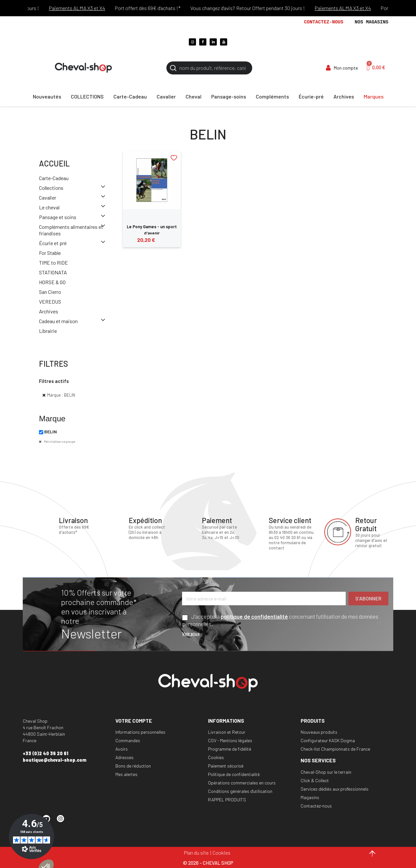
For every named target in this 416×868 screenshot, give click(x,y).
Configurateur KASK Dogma (328, 740)
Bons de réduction (133, 766)
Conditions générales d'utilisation (240, 791)
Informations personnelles (140, 732)
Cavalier (48, 197)
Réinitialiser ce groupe (59, 441)
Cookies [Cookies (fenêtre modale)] (221, 853)
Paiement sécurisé (226, 766)
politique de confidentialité (254, 616)
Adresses (124, 757)
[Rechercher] (209, 68)
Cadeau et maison (58, 321)
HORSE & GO (52, 282)
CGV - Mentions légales (230, 740)
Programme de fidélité (230, 749)
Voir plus (191, 633)
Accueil (54, 163)
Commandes (128, 740)
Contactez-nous (324, 22)
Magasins (310, 797)
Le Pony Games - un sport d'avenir (152, 230)
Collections (51, 188)
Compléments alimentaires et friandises (71, 230)
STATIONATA (53, 272)
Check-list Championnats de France (335, 749)
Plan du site (196, 853)
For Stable (50, 253)
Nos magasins (371, 22)
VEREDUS (50, 302)
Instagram (63, 822)
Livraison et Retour (227, 732)
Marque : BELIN (61, 395)
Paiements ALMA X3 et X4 (86, 8)
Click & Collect (315, 780)
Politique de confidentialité (234, 774)
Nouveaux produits (319, 732)
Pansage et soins (58, 217)
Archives (49, 311)
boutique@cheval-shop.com (55, 760)
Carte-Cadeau (54, 178)
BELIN (51, 432)
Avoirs (122, 749)
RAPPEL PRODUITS (227, 800)
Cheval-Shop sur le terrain (326, 772)
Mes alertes (126, 774)
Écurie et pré (53, 243)
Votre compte (134, 721)
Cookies (216, 757)
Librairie (48, 331)
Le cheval (49, 207)
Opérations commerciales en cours (242, 783)
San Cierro (50, 292)
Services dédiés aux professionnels (335, 789)
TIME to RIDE (53, 263)
